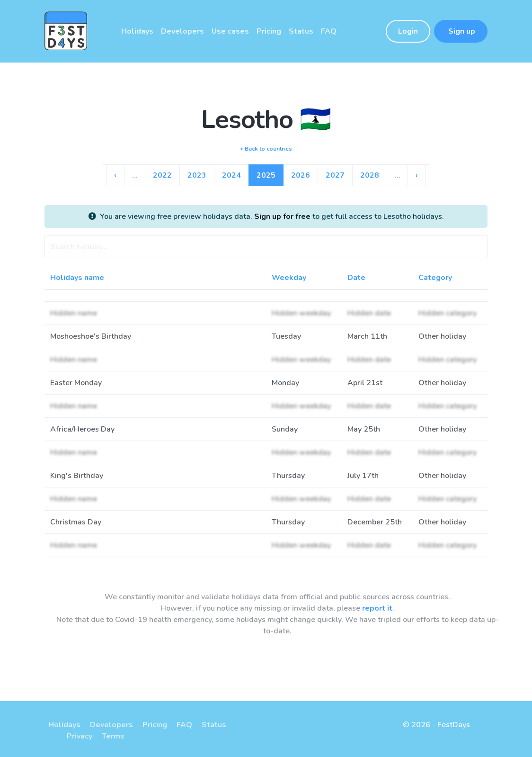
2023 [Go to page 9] (197, 175)
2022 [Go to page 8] (162, 175)
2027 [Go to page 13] (335, 175)
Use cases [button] (230, 31)
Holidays (64, 725)
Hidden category (448, 313)
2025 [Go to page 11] (266, 175)
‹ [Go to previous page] (115, 175)
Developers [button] (182, 31)
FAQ (184, 725)
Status (214, 725)
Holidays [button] (137, 31)
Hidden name (74, 313)
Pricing (155, 725)
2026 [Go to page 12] (301, 175)
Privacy (80, 736)
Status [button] (301, 31)
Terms (113, 736)
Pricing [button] (269, 31)
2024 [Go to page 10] (231, 175)
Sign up (461, 31)
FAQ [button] (329, 31)
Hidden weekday (301, 313)
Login (408, 31)
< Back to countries (266, 149)
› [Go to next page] (417, 175)
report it (377, 608)
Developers (111, 725)
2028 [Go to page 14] (370, 175)
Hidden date (369, 313)
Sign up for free (282, 216)
